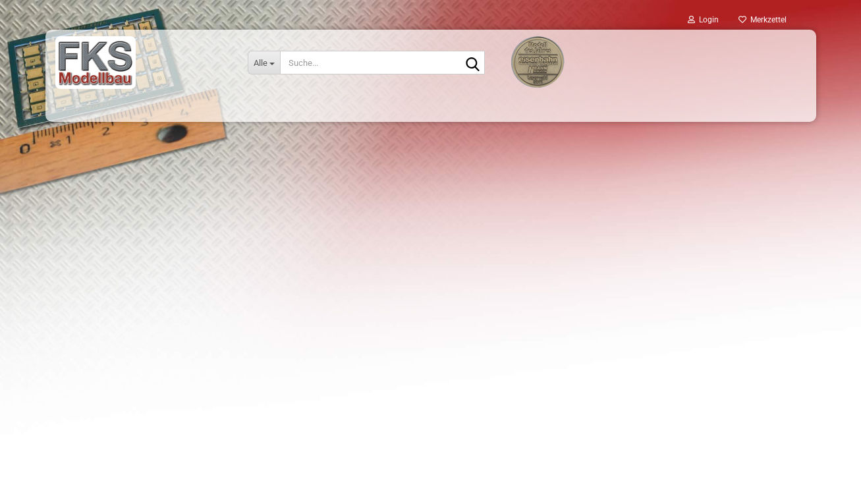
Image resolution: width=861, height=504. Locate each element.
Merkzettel (763, 20)
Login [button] (703, 20)
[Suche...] (264, 63)
